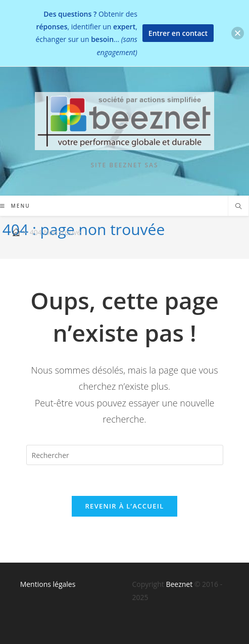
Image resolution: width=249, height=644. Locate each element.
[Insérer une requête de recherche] (125, 455)
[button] (238, 33)
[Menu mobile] (15, 206)
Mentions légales (48, 584)
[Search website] (238, 207)
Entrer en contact (178, 33)
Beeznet (179, 584)
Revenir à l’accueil (124, 506)
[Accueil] (16, 232)
